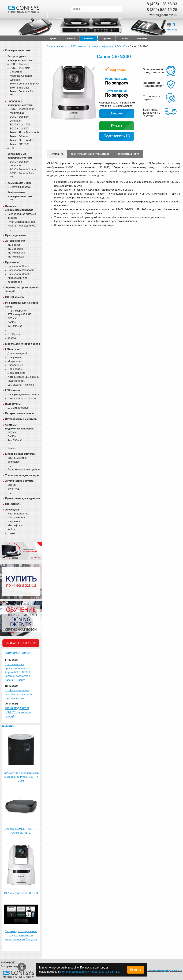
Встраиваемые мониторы (21, 419)
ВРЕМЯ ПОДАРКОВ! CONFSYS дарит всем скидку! (18, 712)
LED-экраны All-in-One (21, 385)
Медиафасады (16, 381)
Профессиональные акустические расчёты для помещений (19, 694)
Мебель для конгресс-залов (23, 344)
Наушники (14, 521)
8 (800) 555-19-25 (162, 10)
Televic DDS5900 (20, 144)
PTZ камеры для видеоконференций (94, 47)
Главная (51, 47)
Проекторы (12, 262)
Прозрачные (15, 365)
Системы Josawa (20, 187)
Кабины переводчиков (21, 226)
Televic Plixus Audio (21, 140)
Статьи (124, 39)
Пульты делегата (16, 235)
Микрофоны (15, 525)
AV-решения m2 (15, 241)
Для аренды (15, 369)
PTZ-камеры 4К (17, 311)
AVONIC (12, 318)
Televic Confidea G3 (21, 91)
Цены (53, 39)
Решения (89, 39)
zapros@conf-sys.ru (163, 15)
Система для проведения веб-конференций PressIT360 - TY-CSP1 (21, 777)
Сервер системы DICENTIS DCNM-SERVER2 (21, 831)
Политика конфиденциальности (164, 970)
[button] (94, 68)
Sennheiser (14, 462)
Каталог (64, 47)
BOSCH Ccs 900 (19, 129)
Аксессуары (13, 510)
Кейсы (12, 529)
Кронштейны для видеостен (23, 498)
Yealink (12, 448)
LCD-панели (12, 390)
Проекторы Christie (19, 274)
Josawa (12, 338)
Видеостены (13, 404)
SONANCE (14, 489)
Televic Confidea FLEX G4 (25, 84)
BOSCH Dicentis (19, 64)
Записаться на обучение (21, 643)
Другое (12, 533)
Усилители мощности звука (22, 475)
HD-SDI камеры (15, 297)
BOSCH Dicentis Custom (24, 170)
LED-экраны (13, 349)
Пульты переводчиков (21, 222)
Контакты (142, 39)
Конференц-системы (18, 51)
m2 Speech (14, 245)
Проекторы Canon (18, 266)
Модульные (15, 361)
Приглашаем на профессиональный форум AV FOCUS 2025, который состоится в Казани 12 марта (19, 672)
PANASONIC (15, 326)
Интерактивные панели (22, 398)
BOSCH (12, 485)
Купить (117, 125)
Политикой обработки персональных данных (90, 972)
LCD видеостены (18, 408)
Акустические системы (20, 481)
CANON (12, 322)
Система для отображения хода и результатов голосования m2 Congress (21, 935)
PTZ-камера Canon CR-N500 (21, 893)
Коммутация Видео (20, 183)
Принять (136, 970)
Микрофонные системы (20, 454)
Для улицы (14, 357)
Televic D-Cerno (19, 136)
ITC (12, 95)
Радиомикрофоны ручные (24, 470)
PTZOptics (14, 334)
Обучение (106, 39)
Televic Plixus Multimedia (25, 132)
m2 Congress (15, 249)
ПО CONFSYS (13, 504)
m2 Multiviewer (16, 257)
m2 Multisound (16, 253)
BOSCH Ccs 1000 (20, 125)
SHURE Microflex (20, 88)
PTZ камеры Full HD (20, 314)
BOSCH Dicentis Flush (23, 173)
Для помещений (18, 353)
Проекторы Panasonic (21, 270)
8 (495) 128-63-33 (162, 4)
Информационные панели (24, 394)
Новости (71, 39)
